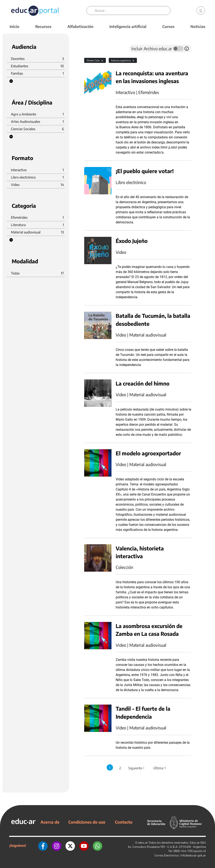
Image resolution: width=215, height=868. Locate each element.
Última (160, 768)
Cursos (168, 26)
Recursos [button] (43, 26)
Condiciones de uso (87, 822)
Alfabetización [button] (80, 26)
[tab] (93, 49)
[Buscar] (132, 11)
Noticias (198, 26)
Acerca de (50, 822)
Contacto (124, 822)
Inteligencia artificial (128, 26)
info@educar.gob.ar (193, 855)
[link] (201, 11)
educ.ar (143, 842)
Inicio (14, 26)
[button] (11, 81)
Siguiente (137, 768)
